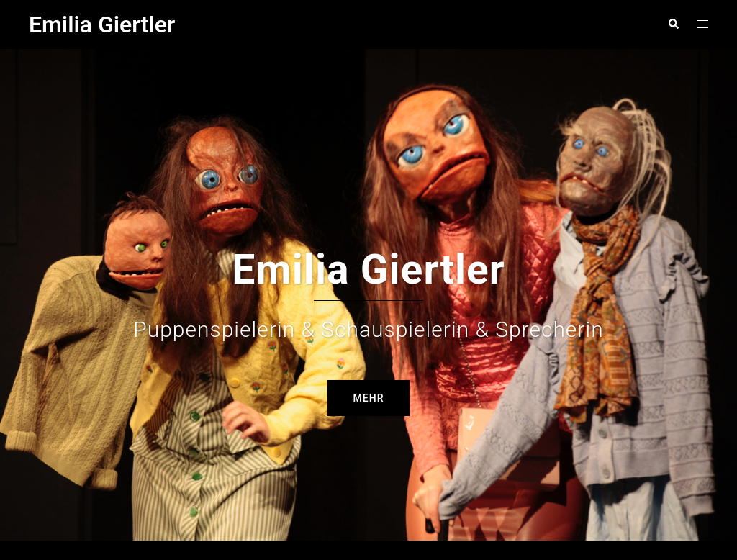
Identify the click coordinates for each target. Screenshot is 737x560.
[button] (673, 24)
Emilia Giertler (102, 24)
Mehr (369, 364)
